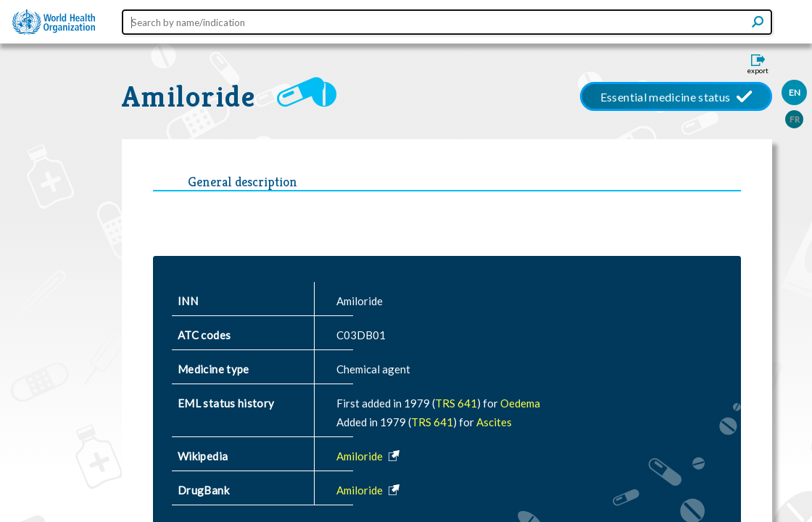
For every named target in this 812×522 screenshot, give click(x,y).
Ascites (494, 422)
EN (795, 92)
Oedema (520, 403)
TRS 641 (456, 403)
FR (795, 119)
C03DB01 (361, 335)
